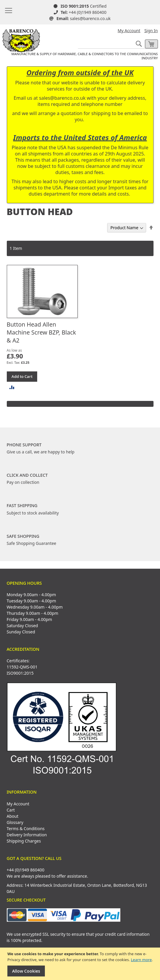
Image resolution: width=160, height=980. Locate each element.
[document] (81, 964)
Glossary (15, 822)
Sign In (151, 31)
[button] (12, 387)
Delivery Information (27, 835)
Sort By (97, 228)
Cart (11, 810)
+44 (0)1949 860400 (88, 12)
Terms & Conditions (26, 829)
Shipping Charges (24, 841)
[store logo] (21, 38)
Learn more (141, 960)
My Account (129, 31)
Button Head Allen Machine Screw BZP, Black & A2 (41, 332)
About (13, 816)
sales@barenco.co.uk (90, 18)
